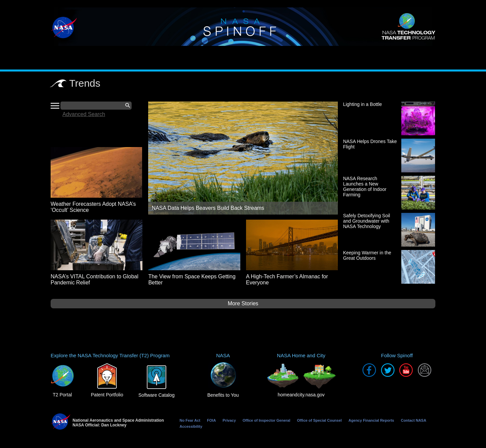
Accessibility (191, 426)
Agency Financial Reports (371, 420)
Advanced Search (84, 114)
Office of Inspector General (266, 420)
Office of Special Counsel (319, 420)
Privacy (229, 420)
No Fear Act (190, 420)
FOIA (211, 420)
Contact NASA (414, 420)
